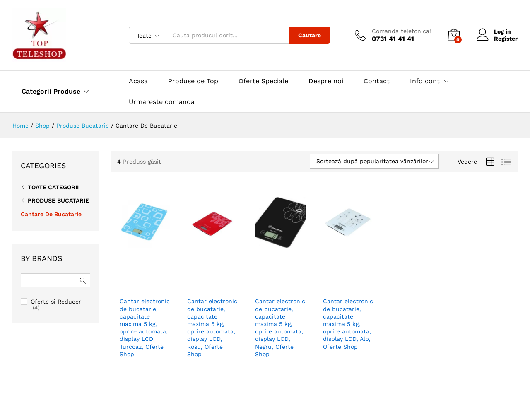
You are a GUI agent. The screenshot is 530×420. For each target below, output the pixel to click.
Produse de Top (193, 81)
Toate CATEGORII (53, 187)
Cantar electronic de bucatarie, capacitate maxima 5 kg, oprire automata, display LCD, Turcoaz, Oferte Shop (145, 314)
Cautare (310, 35)
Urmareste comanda (162, 102)
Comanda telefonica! (401, 31)
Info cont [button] (425, 81)
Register (506, 39)
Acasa (138, 81)
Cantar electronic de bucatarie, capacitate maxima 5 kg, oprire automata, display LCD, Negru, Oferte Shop (280, 314)
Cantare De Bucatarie (51, 214)
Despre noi (326, 81)
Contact (377, 81)
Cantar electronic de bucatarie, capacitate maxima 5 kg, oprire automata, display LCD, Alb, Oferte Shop (348, 314)
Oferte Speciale (263, 81)
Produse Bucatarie (58, 200)
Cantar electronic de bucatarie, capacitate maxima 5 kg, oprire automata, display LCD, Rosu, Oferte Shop (212, 314)
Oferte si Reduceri (57, 302)
